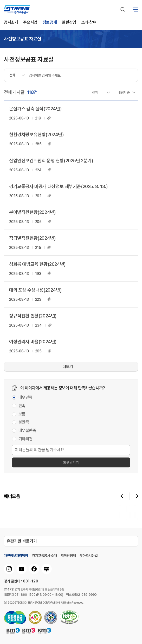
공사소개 (11, 23)
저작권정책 (68, 556)
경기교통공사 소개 (44, 556)
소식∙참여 (89, 23)
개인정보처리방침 (16, 556)
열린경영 (69, 23)
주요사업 (30, 23)
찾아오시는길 (89, 556)
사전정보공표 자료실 (23, 39)
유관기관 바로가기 (22, 541)
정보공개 (50, 23)
